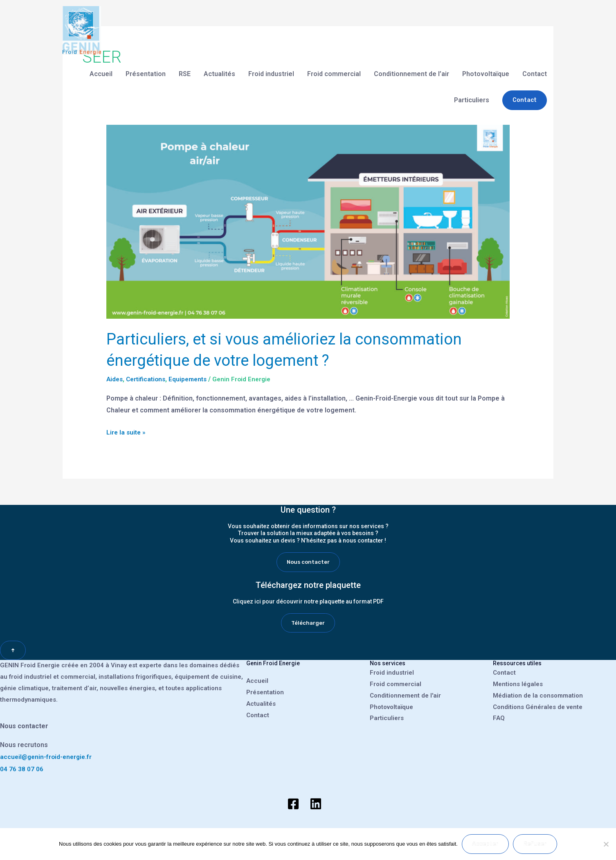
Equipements (193, 379)
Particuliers (472, 93)
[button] (525, 94)
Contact (535, 67)
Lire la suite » (127, 431)
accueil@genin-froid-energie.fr (48, 758)
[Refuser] (606, 844)
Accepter (485, 844)
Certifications (148, 379)
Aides (115, 379)
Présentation (146, 67)
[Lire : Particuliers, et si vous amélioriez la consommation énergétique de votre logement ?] (308, 222)
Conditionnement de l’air (411, 67)
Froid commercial (334, 67)
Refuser (535, 844)
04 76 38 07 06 (22, 770)
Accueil (101, 67)
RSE (185, 67)
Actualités (219, 67)
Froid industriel (271, 67)
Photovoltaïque (486, 67)
